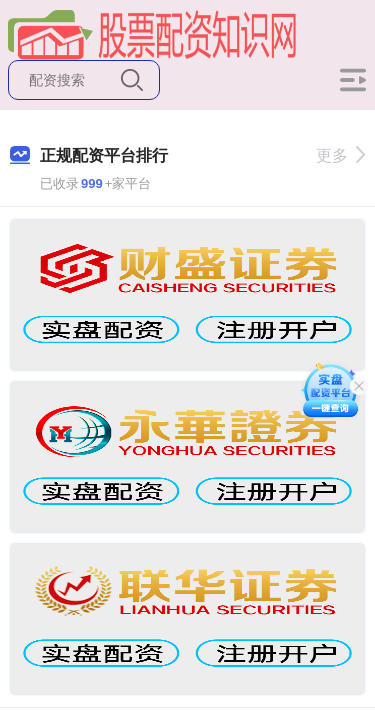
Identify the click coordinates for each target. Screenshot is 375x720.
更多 (340, 155)
